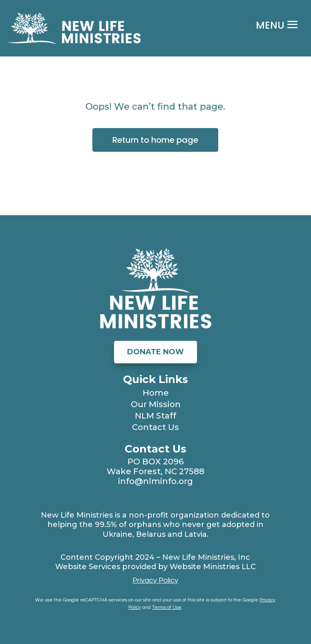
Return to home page (155, 140)
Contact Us (155, 427)
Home (156, 393)
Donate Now (155, 352)
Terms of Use (167, 607)
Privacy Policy (155, 580)
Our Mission (156, 404)
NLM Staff (155, 416)
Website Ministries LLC (213, 567)
